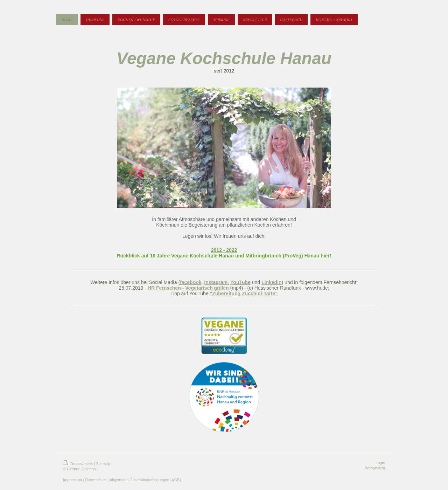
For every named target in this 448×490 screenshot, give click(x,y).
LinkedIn (272, 282)
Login (380, 463)
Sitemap (103, 464)
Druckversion (78, 464)
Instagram (216, 282)
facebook (191, 282)
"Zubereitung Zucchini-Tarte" (244, 294)
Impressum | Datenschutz (85, 480)
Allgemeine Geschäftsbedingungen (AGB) (145, 480)
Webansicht (375, 468)
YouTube (240, 282)
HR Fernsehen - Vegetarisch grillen (188, 288)
